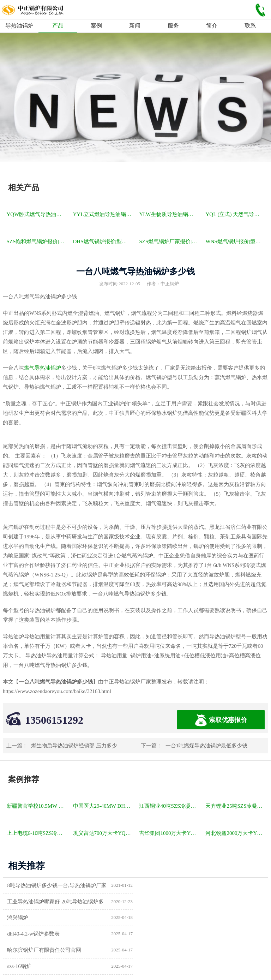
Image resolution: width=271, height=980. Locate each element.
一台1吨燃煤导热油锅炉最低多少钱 (207, 746)
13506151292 (54, 720)
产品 (58, 26)
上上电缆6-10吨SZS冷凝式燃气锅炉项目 (37, 833)
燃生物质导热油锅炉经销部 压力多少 (74, 746)
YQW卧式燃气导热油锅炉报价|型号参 (37, 214)
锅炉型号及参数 (26, 934)
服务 (173, 26)
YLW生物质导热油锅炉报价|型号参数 (169, 214)
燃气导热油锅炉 (43, 368)
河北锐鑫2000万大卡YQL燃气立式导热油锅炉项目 (235, 833)
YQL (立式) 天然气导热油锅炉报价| (235, 214)
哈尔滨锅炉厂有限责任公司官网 (44, 918)
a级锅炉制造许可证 (30, 950)
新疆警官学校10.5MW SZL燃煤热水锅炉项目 (37, 806)
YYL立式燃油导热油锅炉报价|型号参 (103, 214)
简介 (212, 26)
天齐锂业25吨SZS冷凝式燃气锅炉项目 (235, 806)
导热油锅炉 (19, 26)
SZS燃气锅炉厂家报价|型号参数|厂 (169, 241)
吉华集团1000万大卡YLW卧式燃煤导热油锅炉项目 (169, 833)
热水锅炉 (155, 950)
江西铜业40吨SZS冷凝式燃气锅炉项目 (169, 806)
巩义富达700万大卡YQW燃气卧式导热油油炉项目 (103, 833)
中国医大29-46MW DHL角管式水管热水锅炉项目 (103, 806)
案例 (96, 26)
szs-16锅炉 (156, 918)
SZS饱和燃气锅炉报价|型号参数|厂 (37, 241)
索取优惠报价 (221, 720)
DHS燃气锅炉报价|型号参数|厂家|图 (103, 241)
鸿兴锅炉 (18, 902)
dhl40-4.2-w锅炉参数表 (170, 902)
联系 (250, 26)
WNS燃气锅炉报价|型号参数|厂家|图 (235, 241)
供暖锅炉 (155, 934)
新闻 (135, 26)
